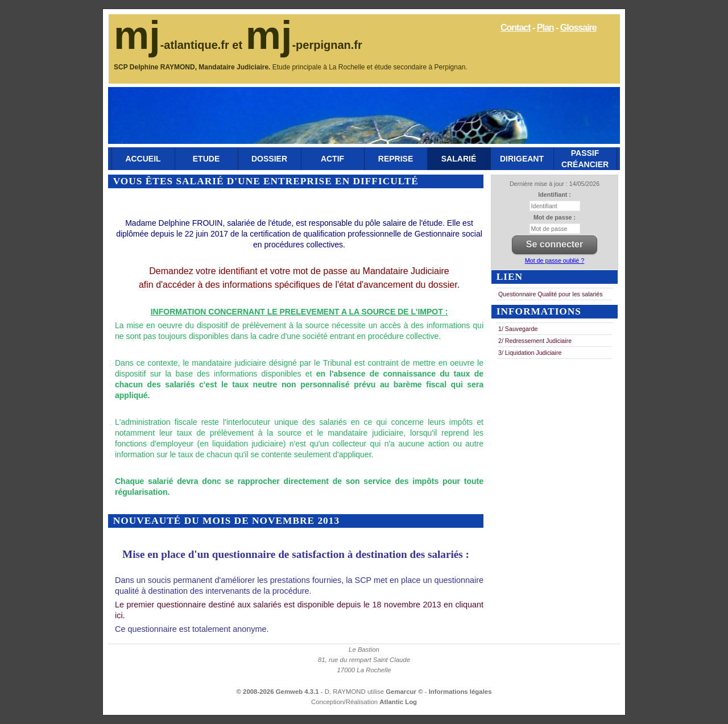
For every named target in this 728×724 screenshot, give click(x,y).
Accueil (143, 159)
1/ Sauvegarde (518, 329)
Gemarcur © (405, 692)
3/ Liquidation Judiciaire (530, 353)
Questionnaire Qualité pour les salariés (551, 294)
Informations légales (460, 692)
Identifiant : (554, 195)
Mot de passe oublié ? (555, 260)
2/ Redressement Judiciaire (535, 341)
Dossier (269, 159)
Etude (206, 159)
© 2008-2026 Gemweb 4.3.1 (278, 692)
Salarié (459, 159)
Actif (332, 159)
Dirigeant (522, 159)
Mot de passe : (555, 217)
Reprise (396, 159)
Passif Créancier (585, 159)
